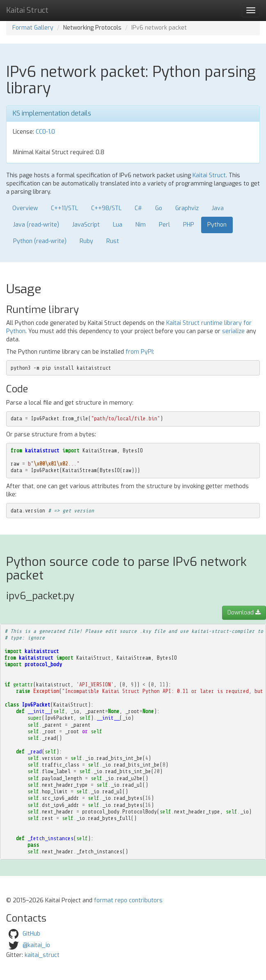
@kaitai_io (36, 945)
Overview (25, 208)
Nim (141, 225)
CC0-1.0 (45, 132)
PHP (189, 225)
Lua (118, 225)
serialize (233, 331)
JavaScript (86, 225)
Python (217, 225)
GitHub (31, 933)
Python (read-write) (40, 241)
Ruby (86, 241)
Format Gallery (33, 28)
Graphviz (187, 208)
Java (218, 208)
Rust (113, 241)
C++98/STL (106, 208)
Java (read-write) (36, 225)
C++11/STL (64, 208)
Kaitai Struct (209, 175)
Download (244, 613)
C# (138, 208)
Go (159, 208)
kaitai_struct (42, 955)
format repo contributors (128, 900)
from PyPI (139, 352)
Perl (164, 225)
